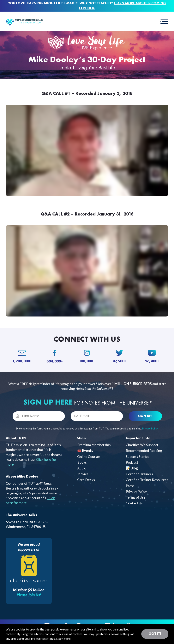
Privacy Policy (136, 491)
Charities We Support (142, 445)
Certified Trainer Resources (147, 480)
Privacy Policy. (150, 428)
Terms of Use (136, 497)
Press (130, 486)
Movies (83, 474)
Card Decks (86, 480)
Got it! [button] (155, 634)
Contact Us (134, 503)
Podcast (132, 462)
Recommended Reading (144, 451)
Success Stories (138, 456)
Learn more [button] (63, 639)
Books (82, 462)
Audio (82, 468)
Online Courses (89, 456)
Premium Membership (94, 445)
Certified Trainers (139, 474)
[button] (164, 21)
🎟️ (85, 451)
